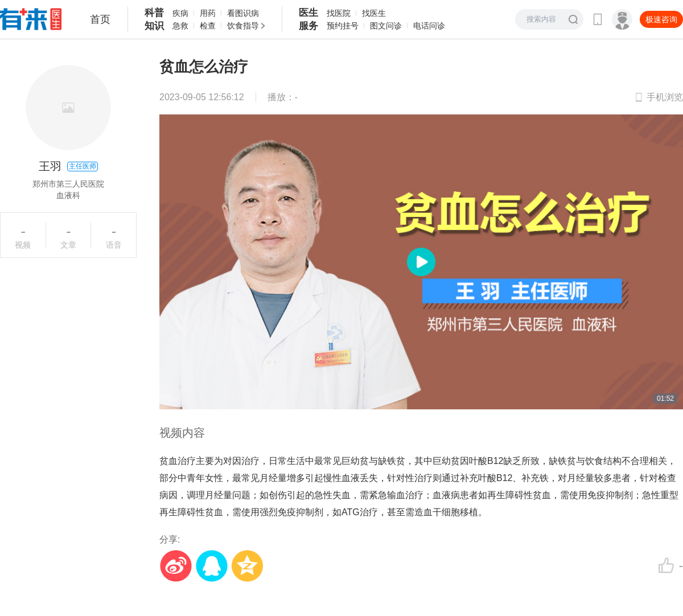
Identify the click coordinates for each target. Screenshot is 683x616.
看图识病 (243, 13)
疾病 (180, 13)
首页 (100, 19)
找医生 (374, 13)
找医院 (339, 13)
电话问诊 (429, 26)
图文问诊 (386, 26)
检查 (208, 26)
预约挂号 (343, 26)
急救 (180, 26)
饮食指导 (243, 26)
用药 (208, 13)
